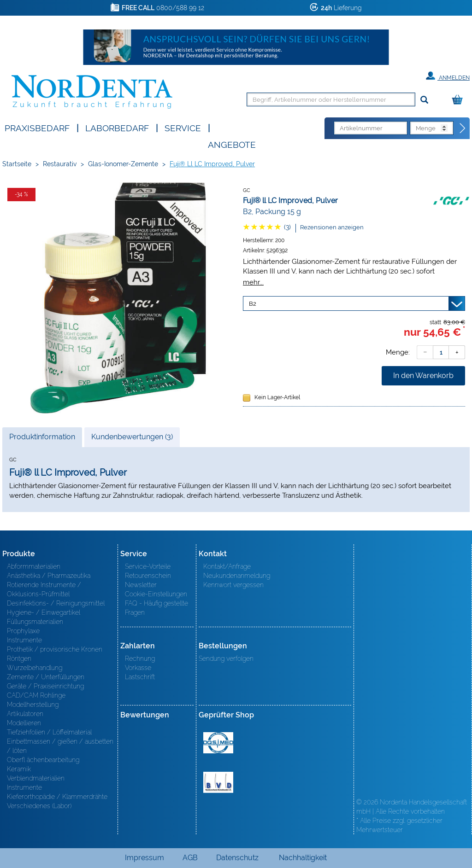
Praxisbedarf (37, 127)
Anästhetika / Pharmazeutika (49, 576)
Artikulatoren (25, 714)
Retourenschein (148, 576)
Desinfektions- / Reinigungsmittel (56, 603)
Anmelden (448, 76)
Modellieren (24, 723)
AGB (190, 858)
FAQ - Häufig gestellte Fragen (156, 608)
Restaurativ (60, 164)
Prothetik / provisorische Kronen (55, 649)
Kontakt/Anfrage (227, 566)
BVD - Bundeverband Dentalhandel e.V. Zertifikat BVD (218, 782)
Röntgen (19, 658)
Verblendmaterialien (36, 778)
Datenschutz (237, 858)
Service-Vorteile (148, 566)
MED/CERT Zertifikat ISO (218, 743)
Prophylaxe (23, 631)
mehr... (253, 282)
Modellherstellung (33, 705)
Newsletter (141, 585)
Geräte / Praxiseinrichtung (45, 686)
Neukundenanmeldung (237, 576)
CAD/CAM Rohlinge (36, 695)
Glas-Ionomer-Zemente (123, 164)
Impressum (145, 858)
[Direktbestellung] (463, 128)
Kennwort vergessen (233, 585)
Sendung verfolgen (226, 658)
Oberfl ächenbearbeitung (43, 760)
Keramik (19, 769)
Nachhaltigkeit (303, 858)
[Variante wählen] (354, 303)
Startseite (17, 164)
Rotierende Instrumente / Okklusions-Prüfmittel (44, 589)
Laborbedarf (117, 127)
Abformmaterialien (34, 566)
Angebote (232, 144)
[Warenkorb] (460, 100)
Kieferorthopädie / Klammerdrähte (57, 797)
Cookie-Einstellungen (156, 594)
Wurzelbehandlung (35, 668)
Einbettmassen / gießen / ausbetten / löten (60, 746)
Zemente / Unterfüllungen (46, 677)
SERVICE (183, 127)
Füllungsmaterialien (35, 622)
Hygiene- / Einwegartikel (44, 612)
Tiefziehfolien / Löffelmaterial (49, 732)
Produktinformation (42, 439)
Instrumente (24, 640)
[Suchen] (424, 100)
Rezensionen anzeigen (332, 227)
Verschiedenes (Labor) (39, 806)
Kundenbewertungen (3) (132, 437)
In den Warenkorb (423, 376)
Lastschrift (140, 677)
